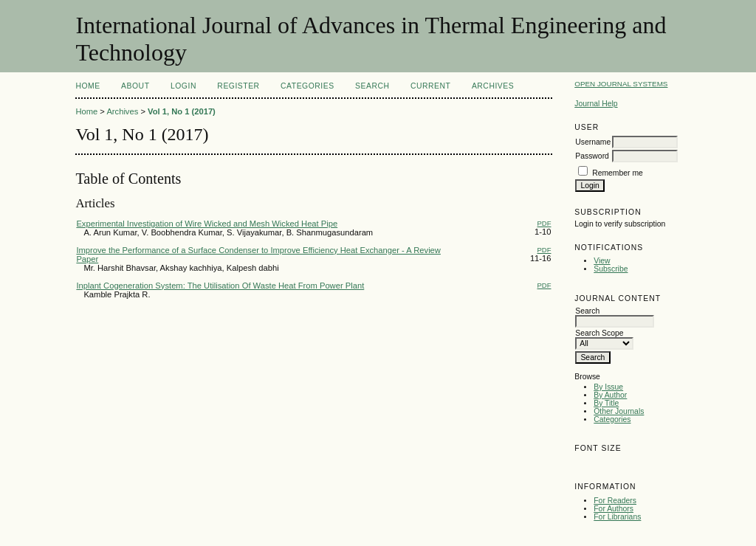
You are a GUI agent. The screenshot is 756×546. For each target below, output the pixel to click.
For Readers (615, 501)
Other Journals (619, 411)
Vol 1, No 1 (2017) (182, 111)
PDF (544, 223)
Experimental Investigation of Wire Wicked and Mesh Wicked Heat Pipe (207, 224)
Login (183, 86)
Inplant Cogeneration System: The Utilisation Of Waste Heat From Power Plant (220, 286)
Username (593, 142)
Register (238, 86)
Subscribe (611, 269)
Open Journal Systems (621, 84)
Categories (612, 419)
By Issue (608, 387)
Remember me (618, 173)
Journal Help (596, 104)
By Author (610, 395)
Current (430, 86)
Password (592, 156)
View (602, 261)
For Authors (614, 509)
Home (87, 86)
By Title (606, 403)
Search (372, 86)
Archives (493, 86)
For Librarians (617, 517)
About (135, 86)
